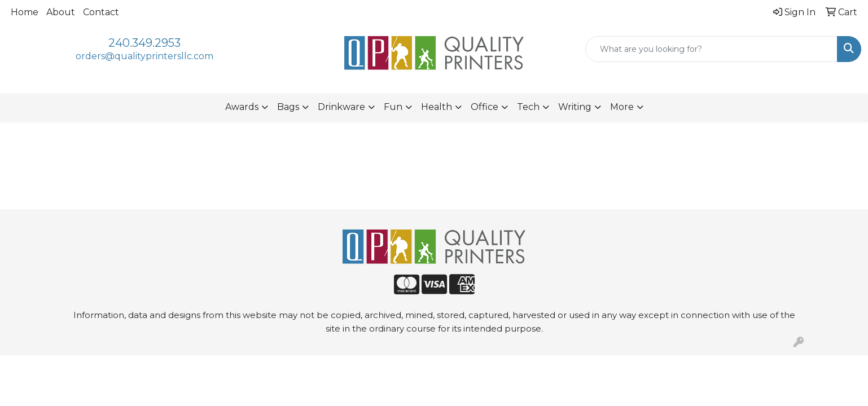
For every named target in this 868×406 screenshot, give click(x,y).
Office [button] (485, 107)
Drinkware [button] (341, 107)
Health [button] (437, 107)
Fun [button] (393, 107)
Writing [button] (575, 107)
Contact (101, 12)
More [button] (622, 107)
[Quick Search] (711, 49)
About (61, 12)
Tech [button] (528, 107)
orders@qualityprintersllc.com (144, 56)
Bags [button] (288, 107)
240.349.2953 (144, 43)
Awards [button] (242, 107)
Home (25, 12)
